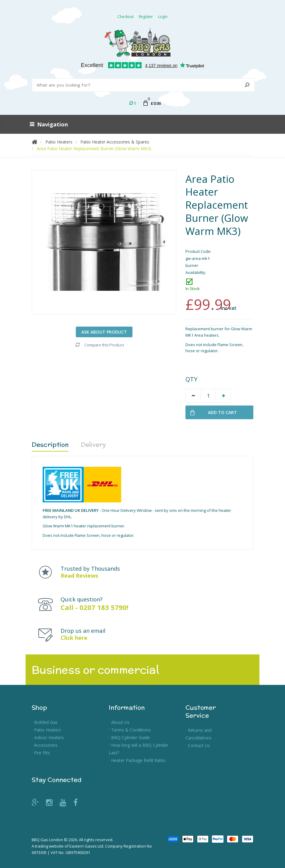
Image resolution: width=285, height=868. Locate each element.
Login (163, 17)
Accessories (46, 745)
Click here (74, 638)
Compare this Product (100, 345)
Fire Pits (42, 753)
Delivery (93, 444)
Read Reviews (79, 576)
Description (50, 444)
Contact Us (199, 745)
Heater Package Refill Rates (138, 760)
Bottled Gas (46, 722)
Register (146, 17)
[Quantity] (208, 396)
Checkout (126, 17)
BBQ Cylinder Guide (130, 737)
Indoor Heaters (49, 737)
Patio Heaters (48, 730)
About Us (120, 722)
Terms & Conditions (131, 730)
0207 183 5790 (103, 607)
